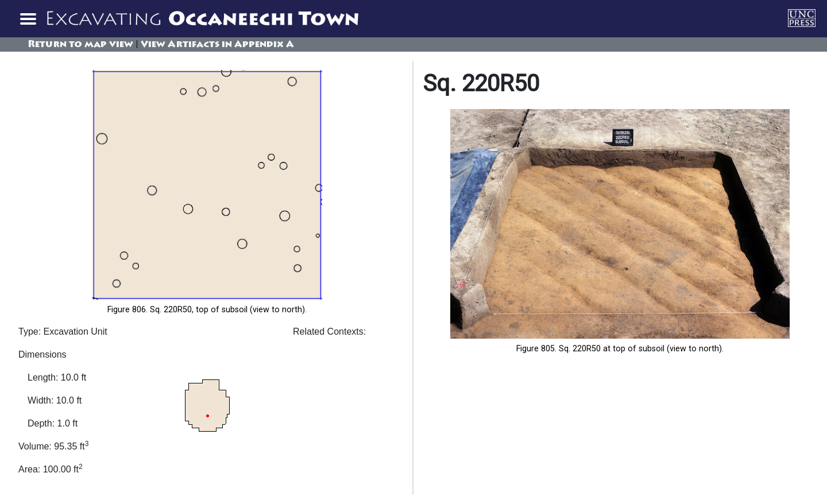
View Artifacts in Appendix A (217, 45)
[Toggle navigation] (28, 18)
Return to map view (80, 45)
